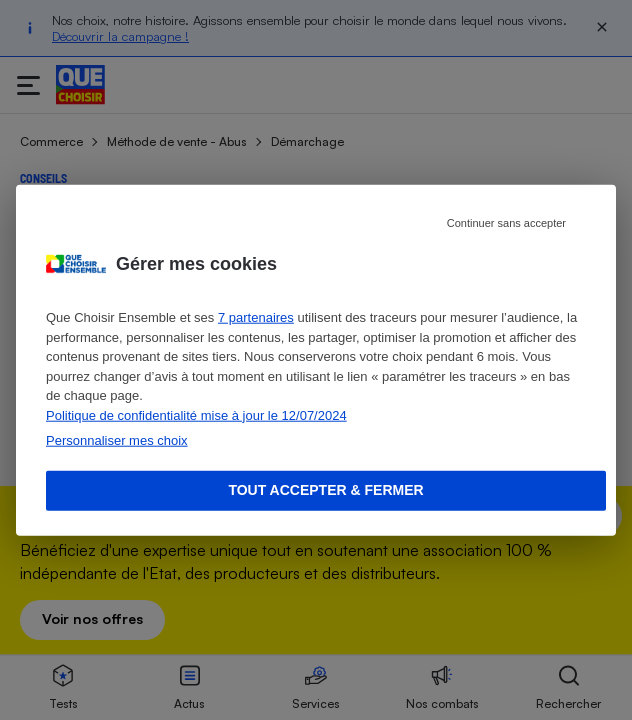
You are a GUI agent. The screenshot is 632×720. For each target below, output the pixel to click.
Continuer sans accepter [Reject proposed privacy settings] (506, 223)
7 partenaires (256, 317)
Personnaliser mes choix (117, 440)
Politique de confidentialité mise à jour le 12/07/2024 (196, 414)
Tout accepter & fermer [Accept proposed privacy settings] (325, 490)
